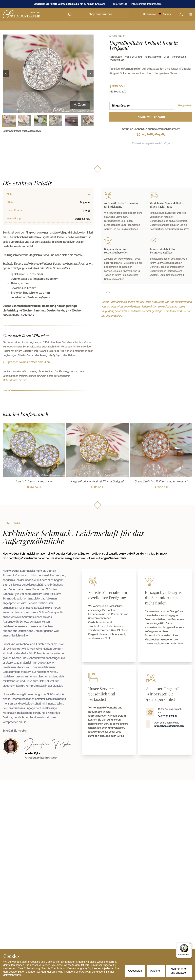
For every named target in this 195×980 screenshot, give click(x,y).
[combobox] (142, 106)
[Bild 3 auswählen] (40, 121)
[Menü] (190, 944)
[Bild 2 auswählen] (25, 121)
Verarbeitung (14, 218)
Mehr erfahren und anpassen (179, 971)
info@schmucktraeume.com (146, 4)
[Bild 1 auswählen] (9, 121)
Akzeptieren (135, 971)
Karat (10, 194)
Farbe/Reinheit (15, 210)
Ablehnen (156, 971)
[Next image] (90, 74)
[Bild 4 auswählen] (56, 121)
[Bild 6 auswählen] (87, 121)
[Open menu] (191, 14)
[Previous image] (6, 74)
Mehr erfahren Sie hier (15, 380)
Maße (10, 202)
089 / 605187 (120, 4)
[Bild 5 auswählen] (71, 121)
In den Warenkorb (151, 117)
